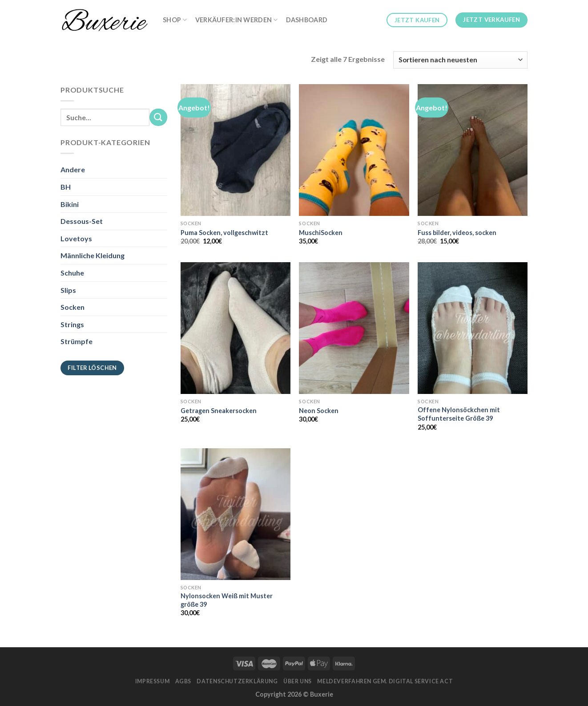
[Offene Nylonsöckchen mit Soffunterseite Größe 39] (473, 328)
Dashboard (307, 20)
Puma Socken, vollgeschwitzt (224, 233)
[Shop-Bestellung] (460, 60)
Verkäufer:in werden (237, 20)
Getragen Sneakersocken (219, 411)
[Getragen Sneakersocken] (236, 328)
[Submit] (158, 117)
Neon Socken (319, 411)
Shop (175, 20)
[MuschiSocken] (354, 150)
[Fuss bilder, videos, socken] (473, 150)
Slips (68, 290)
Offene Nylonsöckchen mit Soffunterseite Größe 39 (459, 414)
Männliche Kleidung (93, 255)
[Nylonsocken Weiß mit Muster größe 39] (236, 514)
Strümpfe (77, 341)
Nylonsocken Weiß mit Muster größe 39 (227, 600)
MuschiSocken (321, 233)
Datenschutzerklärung (237, 681)
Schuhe (72, 273)
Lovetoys (76, 238)
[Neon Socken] (354, 328)
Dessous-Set (82, 221)
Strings (72, 324)
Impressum (153, 681)
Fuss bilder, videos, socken (457, 233)
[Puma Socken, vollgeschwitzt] (236, 150)
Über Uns (298, 681)
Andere (73, 169)
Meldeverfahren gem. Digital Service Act (385, 681)
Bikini (70, 204)
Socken (72, 307)
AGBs (183, 681)
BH (66, 187)
